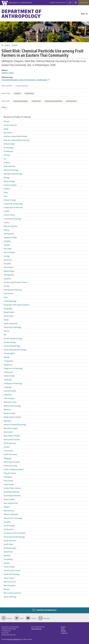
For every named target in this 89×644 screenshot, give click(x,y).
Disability (7, 241)
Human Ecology (10, 342)
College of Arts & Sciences (58, 3)
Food (6, 297)
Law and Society (10, 391)
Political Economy (10, 466)
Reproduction (9, 511)
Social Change (9, 526)
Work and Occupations (12, 593)
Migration (7, 421)
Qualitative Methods (11, 492)
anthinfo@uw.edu (36, 629)
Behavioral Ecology (11, 170)
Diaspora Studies (10, 237)
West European (10, 585)
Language (8, 387)
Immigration (8, 361)
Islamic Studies (9, 376)
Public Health (36, 101)
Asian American (10, 166)
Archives (7, 155)
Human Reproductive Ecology (15, 350)
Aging (6, 129)
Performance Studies (12, 462)
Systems (7, 563)
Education (7, 264)
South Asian (8, 544)
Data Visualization (11, 226)
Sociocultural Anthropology (53, 101)
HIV (5, 335)
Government (8, 316)
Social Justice (9, 529)
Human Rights (9, 353)
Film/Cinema (8, 294)
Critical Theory (9, 215)
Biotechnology (9, 181)
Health (6, 320)
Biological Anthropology (13, 174)
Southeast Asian (71, 101)
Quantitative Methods (12, 496)
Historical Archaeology (12, 327)
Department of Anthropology (21, 14)
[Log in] (70, 3)
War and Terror (10, 582)
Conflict (7, 211)
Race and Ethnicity (11, 503)
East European (9, 252)
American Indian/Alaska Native (15, 136)
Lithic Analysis (9, 398)
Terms (63, 629)
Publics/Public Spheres (12, 488)
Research (7, 45)
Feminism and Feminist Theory (15, 282)
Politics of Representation (14, 469)
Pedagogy (7, 458)
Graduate (15, 45)
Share (5, 107)
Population (8, 477)
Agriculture (8, 133)
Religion (7, 507)
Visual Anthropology (12, 574)
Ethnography (9, 275)
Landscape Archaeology (13, 383)
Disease (7, 245)
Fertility (7, 286)
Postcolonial (8, 481)
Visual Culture (9, 578)
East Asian (8, 249)
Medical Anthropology (21, 101)
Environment (9, 267)
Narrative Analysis (11, 428)
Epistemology (9, 271)
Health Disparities (11, 323)
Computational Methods (13, 207)
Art (5, 159)
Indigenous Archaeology (13, 368)
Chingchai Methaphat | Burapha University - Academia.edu (26, 80)
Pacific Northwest (10, 454)
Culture (7, 222)
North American (10, 443)
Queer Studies (9, 499)
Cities (6, 192)
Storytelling (8, 559)
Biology (7, 178)
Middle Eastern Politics (12, 417)
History (6, 331)
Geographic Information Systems (16, 305)
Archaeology (8, 148)
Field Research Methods (13, 290)
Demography (9, 234)
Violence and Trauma (12, 570)
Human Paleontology (12, 346)
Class (6, 196)
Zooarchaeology (10, 597)
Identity (7, 357)
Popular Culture (10, 473)
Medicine (7, 410)
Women (7, 589)
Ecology (7, 256)
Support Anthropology (44, 610)
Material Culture (10, 402)
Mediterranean (9, 413)
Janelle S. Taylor (8, 73)
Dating (6, 230)
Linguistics (8, 395)
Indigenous (8, 365)
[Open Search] (76, 3)
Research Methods (11, 514)
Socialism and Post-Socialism (15, 533)
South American (10, 541)
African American (10, 125)
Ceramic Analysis (10, 185)
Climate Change (10, 200)
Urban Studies (9, 567)
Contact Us (64, 633)
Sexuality (7, 522)
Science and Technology (13, 518)
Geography (8, 309)
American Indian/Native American (17, 140)
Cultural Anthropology (12, 219)
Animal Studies (9, 144)
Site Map (63, 631)
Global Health (9, 312)
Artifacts (7, 163)
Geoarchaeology (10, 301)
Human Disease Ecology (13, 338)
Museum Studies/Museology (15, 425)
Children (7, 189)
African (6, 121)
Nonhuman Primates (12, 440)
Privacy (63, 627)
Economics (8, 260)
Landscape (8, 380)
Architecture (8, 151)
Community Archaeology (13, 204)
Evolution (7, 279)
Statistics (7, 555)
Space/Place (8, 552)
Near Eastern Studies (12, 436)
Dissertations (29, 93)
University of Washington (13, 639)
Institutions (8, 372)
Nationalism (8, 432)
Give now (84, 3)
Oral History (8, 451)
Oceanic (7, 447)
